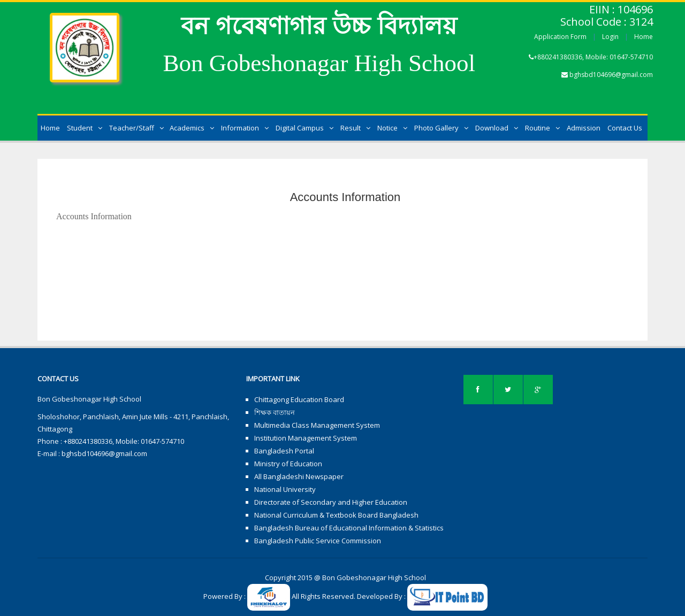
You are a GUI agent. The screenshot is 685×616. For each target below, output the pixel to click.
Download (497, 128)
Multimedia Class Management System (317, 425)
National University (285, 489)
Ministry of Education (288, 464)
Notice (392, 128)
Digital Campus (305, 128)
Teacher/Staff (136, 128)
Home (644, 37)
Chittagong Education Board (299, 399)
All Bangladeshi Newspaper (299, 476)
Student (85, 128)
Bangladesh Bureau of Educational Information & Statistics (349, 528)
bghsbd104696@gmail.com (611, 75)
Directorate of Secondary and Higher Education (331, 502)
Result (355, 128)
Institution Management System (306, 438)
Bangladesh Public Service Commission (318, 541)
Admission (584, 128)
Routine (542, 128)
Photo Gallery (441, 128)
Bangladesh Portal (284, 451)
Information (245, 128)
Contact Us (625, 128)
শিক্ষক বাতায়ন (275, 412)
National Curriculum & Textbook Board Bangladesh (336, 515)
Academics (192, 128)
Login (610, 37)
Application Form (560, 37)
